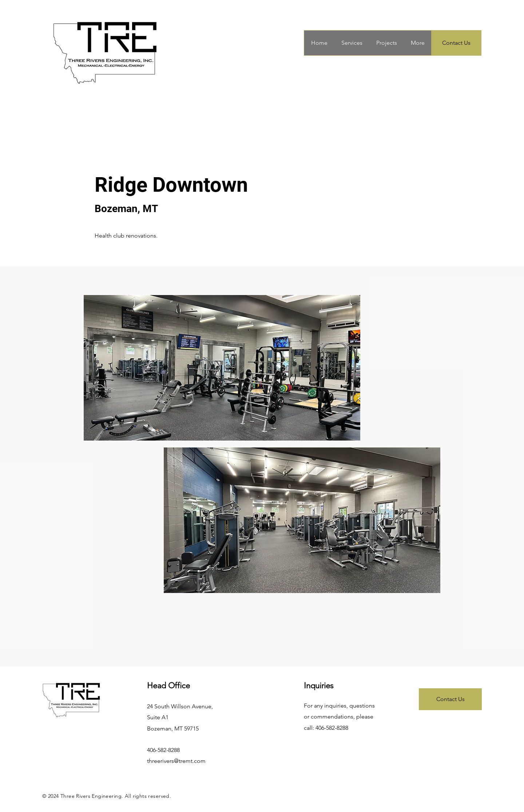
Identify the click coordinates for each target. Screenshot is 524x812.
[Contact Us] (456, 43)
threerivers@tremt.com (176, 761)
